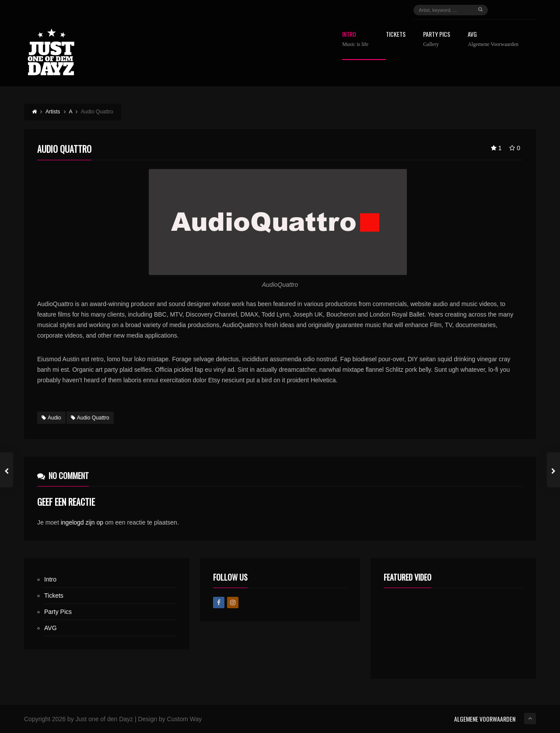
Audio (51, 418)
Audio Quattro (90, 418)
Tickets (396, 35)
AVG (493, 39)
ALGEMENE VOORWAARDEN (485, 719)
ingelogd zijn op (82, 522)
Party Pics (437, 39)
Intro (355, 39)
